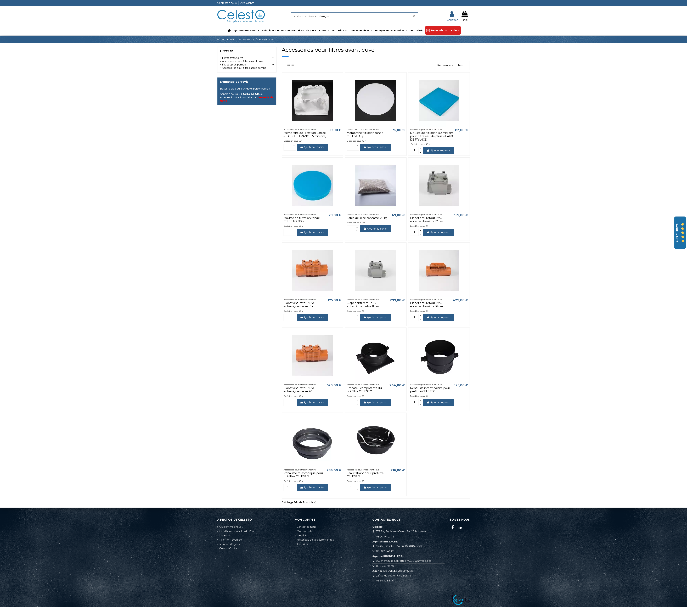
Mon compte (305, 531)
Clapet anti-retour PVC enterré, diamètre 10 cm (300, 305)
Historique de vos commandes (315, 540)
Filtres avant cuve (233, 58)
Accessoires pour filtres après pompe (244, 68)
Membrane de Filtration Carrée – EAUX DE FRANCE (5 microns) (305, 135)
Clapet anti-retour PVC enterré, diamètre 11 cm (363, 305)
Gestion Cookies (229, 548)
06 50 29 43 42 (385, 551)
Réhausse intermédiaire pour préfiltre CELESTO (430, 390)
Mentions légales (230, 544)
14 (460, 65)
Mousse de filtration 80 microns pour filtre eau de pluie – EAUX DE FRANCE (432, 136)
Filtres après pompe (234, 65)
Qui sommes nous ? (231, 527)
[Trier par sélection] (445, 65)
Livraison (224, 535)
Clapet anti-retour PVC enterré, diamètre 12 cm (427, 220)
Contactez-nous (227, 3)
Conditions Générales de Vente (238, 531)
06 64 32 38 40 (385, 566)
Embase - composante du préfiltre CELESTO (364, 390)
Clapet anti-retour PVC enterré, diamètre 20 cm (300, 390)
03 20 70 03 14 (385, 537)
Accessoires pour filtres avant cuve (243, 61)
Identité (302, 535)
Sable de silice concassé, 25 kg (367, 218)
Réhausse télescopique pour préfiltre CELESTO (303, 475)
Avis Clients (247, 3)
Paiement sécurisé (231, 540)
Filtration (227, 51)
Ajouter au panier (312, 147)
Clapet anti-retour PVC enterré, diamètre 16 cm (426, 305)
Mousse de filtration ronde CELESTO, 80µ (302, 220)
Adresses (302, 544)
